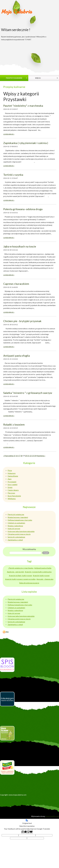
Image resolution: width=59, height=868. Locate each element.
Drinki (10, 487)
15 (14, 456)
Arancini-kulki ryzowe (41, 575)
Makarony (12, 473)
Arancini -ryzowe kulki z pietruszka (38, 572)
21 (28, 456)
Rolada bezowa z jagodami (18, 517)
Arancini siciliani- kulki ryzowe (20, 575)
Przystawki (12, 482)
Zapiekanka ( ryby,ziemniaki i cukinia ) (26, 143)
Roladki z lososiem (14, 424)
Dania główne (13, 476)
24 (35, 456)
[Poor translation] (30, 832)
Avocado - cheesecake (45, 579)
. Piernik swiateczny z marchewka (21, 568)
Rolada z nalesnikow (15, 526)
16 (17, 456)
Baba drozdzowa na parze (29, 583)
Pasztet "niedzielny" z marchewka (23, 106)
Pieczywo (11, 493)
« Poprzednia (8, 456)
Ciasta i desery (13, 490)
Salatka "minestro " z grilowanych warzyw (28, 393)
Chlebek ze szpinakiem (16, 523)
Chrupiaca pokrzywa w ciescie (19, 534)
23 (33, 456)
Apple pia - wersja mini (15, 572)
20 (26, 456)
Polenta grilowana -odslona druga (23, 209)
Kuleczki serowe (14, 528)
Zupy (10, 479)
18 (21, 456)
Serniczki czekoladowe (16, 537)
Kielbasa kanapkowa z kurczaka (20, 520)
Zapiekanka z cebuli (15, 540)
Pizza (10, 470)
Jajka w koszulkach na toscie (20, 246)
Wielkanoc (12, 499)
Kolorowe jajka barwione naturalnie (21, 531)
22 (31, 456)
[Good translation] (24, 832)
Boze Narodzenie (14, 496)
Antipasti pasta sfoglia (17, 356)
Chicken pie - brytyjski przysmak (22, 321)
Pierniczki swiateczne (16, 514)
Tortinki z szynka (13, 175)
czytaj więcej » (9, 134)
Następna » (41, 456)
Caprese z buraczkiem (16, 284)
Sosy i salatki (12, 484)
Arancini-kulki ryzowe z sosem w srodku (20, 579)
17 (19, 456)
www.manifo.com (52, 816)
